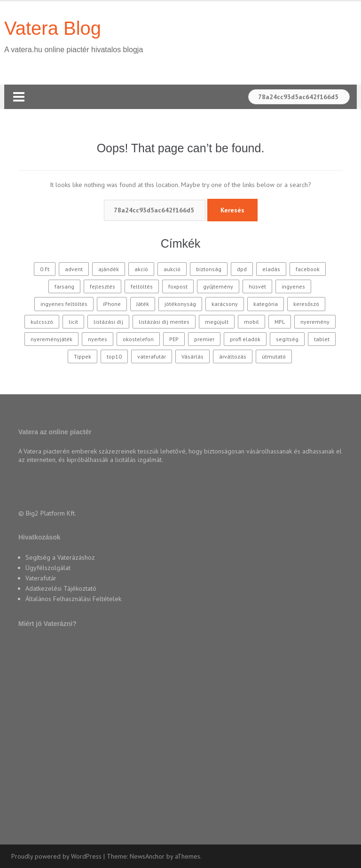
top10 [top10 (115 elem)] (114, 356)
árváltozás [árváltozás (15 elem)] (233, 356)
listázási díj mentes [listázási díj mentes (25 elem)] (164, 322)
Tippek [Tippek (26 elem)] (82, 356)
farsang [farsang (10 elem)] (64, 286)
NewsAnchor (147, 856)
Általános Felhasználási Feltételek (73, 599)
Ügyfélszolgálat (48, 568)
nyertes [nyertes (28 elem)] (98, 339)
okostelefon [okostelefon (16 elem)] (138, 339)
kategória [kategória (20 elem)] (266, 304)
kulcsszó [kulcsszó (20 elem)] (42, 322)
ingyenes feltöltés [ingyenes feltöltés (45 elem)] (64, 304)
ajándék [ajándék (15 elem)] (109, 269)
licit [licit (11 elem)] (73, 322)
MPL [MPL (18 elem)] (280, 322)
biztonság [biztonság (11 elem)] (209, 269)
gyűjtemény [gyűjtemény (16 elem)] (218, 286)
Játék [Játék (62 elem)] (143, 304)
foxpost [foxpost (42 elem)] (178, 286)
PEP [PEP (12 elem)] (174, 339)
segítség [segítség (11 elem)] (287, 339)
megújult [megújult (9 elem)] (217, 322)
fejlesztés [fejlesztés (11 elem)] (102, 286)
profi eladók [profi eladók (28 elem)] (245, 339)
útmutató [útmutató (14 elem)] (274, 356)
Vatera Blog (53, 28)
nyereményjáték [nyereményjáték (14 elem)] (51, 339)
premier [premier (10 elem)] (204, 339)
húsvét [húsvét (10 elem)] (257, 286)
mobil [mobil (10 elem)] (251, 322)
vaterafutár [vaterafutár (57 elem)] (152, 356)
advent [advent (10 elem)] (74, 269)
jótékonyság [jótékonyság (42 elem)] (180, 304)
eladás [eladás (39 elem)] (271, 269)
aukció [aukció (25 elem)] (172, 269)
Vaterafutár (41, 578)
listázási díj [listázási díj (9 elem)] (108, 322)
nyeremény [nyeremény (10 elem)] (315, 322)
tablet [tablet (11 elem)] (322, 339)
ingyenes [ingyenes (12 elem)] (293, 286)
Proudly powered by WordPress (56, 856)
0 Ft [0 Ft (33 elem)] (45, 269)
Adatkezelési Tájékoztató (61, 588)
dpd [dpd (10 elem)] (242, 269)
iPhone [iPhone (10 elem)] (112, 304)
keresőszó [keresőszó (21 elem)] (306, 304)
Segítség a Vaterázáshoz (60, 557)
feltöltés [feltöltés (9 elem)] (142, 286)
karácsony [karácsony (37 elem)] (225, 304)
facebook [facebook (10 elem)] (308, 269)
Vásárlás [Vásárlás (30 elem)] (192, 356)
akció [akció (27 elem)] (141, 269)
